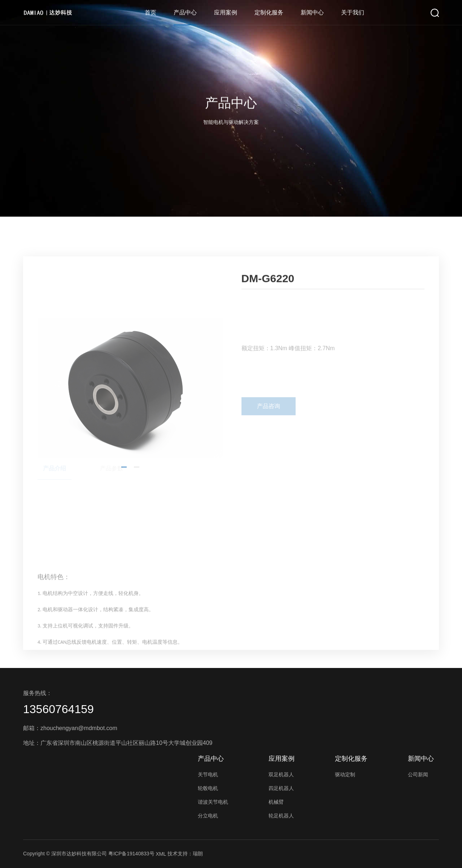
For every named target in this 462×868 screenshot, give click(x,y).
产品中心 (185, 12)
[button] (124, 549)
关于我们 (353, 12)
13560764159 (58, 709)
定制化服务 (269, 12)
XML (161, 854)
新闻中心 (312, 12)
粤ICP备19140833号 (131, 854)
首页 (151, 12)
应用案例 (226, 12)
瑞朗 (198, 854)
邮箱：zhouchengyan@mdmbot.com (70, 728)
